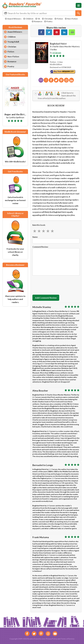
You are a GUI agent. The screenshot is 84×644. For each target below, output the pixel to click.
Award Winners (13, 19)
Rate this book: (39, 225)
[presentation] (58, 284)
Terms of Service (68, 639)
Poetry (48, 21)
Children (28, 19)
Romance (37, 21)
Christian (47, 19)
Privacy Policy (51, 639)
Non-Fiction (71, 19)
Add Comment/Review (46, 298)
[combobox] (42, 13)
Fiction (59, 19)
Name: (35, 237)
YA (38, 19)
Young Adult (13, 42)
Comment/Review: (40, 247)
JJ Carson (57, 53)
